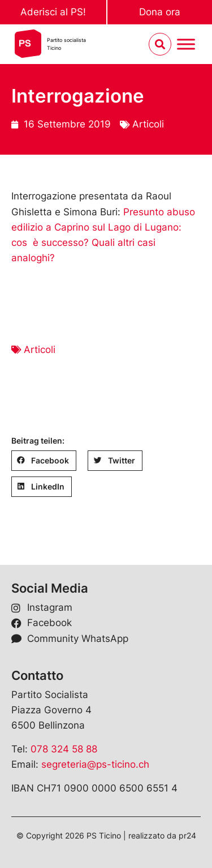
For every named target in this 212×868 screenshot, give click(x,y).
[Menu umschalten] (186, 44)
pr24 (187, 835)
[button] (44, 461)
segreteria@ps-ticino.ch (95, 764)
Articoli (148, 124)
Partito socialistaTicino (66, 44)
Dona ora (160, 12)
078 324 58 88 (64, 749)
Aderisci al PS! (53, 12)
